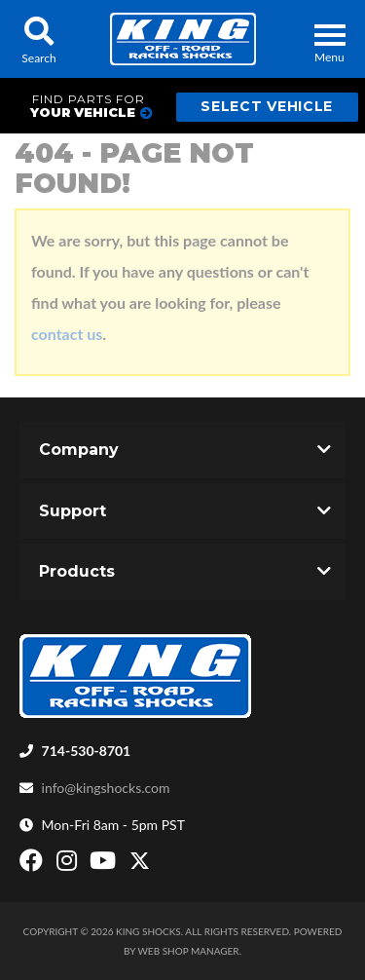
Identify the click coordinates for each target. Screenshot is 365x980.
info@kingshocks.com (106, 788)
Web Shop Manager (189, 951)
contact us (67, 334)
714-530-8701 (87, 751)
